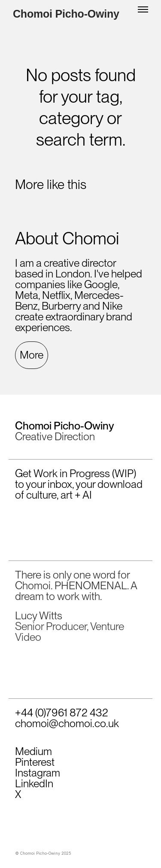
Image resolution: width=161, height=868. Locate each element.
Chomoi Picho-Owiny (66, 14)
